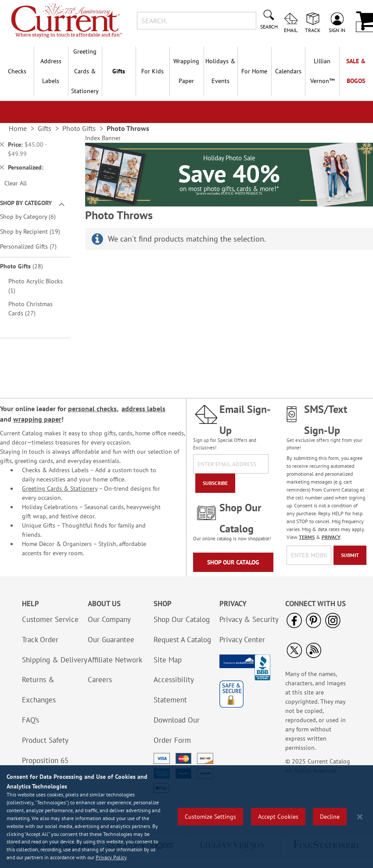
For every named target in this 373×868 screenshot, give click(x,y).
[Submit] (350, 555)
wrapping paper (37, 419)
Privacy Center (242, 640)
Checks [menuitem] (17, 71)
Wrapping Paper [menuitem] (186, 71)
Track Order (40, 640)
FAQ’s (30, 720)
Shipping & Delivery (55, 660)
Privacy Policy (111, 857)
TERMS (307, 537)
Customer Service (50, 619)
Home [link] (18, 128)
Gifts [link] (45, 128)
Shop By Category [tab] (26, 203)
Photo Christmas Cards (30, 309)
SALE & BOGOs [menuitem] (356, 71)
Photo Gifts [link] (79, 128)
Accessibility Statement (174, 690)
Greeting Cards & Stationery (60, 488)
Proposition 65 (45, 760)
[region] (186, 817)
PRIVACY (331, 537)
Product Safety (45, 740)
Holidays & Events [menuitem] (220, 71)
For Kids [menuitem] (152, 71)
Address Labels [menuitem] (51, 71)
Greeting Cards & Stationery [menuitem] (85, 71)
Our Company (109, 619)
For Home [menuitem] (254, 71)
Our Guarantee (111, 640)
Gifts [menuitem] (119, 71)
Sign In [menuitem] (337, 30)
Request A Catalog (182, 640)
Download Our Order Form (177, 730)
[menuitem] (322, 71)
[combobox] (197, 21)
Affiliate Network (115, 660)
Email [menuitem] (291, 30)
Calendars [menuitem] (288, 71)
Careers (100, 680)
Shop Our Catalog (233, 562)
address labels (143, 409)
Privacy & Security (249, 619)
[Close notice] (360, 817)
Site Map (168, 660)
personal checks (92, 409)
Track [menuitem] (313, 30)
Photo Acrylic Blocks (36, 286)
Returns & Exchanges (39, 690)
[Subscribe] (215, 483)
